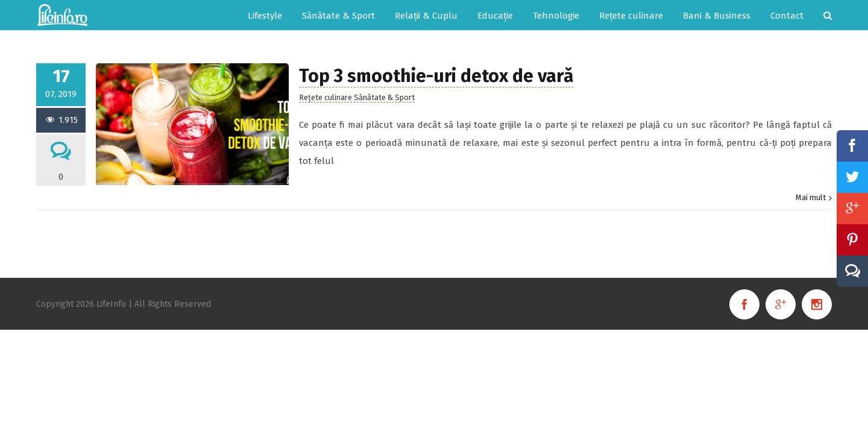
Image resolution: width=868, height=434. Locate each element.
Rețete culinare (325, 97)
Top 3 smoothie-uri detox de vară (436, 76)
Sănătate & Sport (384, 97)
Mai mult (811, 197)
